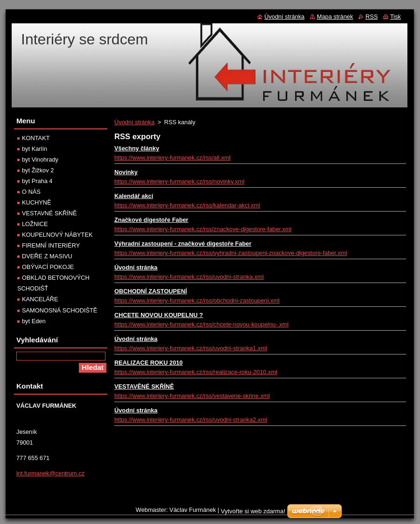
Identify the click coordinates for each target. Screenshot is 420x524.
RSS (371, 17)
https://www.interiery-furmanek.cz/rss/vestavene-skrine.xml (192, 396)
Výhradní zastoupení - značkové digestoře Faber (183, 244)
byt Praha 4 (37, 181)
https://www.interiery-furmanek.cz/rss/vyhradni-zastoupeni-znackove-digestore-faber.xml (231, 253)
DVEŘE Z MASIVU (47, 256)
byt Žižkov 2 (38, 170)
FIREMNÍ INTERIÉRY (51, 245)
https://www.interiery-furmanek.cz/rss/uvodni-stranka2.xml (191, 420)
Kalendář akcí (134, 196)
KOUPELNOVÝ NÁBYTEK (57, 235)
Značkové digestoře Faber (151, 220)
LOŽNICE (35, 224)
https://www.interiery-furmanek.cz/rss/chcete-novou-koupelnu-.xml (201, 324)
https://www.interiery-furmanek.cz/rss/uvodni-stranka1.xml (191, 348)
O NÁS (31, 192)
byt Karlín (35, 149)
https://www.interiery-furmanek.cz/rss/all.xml (172, 158)
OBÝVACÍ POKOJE (48, 267)
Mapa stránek (335, 17)
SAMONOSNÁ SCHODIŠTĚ (59, 310)
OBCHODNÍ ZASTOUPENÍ (150, 291)
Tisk (395, 17)
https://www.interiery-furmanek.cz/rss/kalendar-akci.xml (187, 205)
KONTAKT (36, 138)
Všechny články (137, 148)
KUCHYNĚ (37, 202)
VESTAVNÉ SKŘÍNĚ (49, 213)
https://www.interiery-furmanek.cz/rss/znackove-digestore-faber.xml (203, 229)
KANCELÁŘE (40, 299)
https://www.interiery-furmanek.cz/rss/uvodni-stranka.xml (189, 277)
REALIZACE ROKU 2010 (148, 363)
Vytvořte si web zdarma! (253, 511)
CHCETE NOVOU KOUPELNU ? (159, 315)
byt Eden (34, 321)
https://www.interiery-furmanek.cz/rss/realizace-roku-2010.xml (196, 372)
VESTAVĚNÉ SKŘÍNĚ (144, 386)
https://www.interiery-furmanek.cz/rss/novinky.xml (179, 181)
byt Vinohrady (40, 159)
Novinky (126, 172)
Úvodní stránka (134, 122)
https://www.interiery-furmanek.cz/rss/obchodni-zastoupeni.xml (197, 301)
